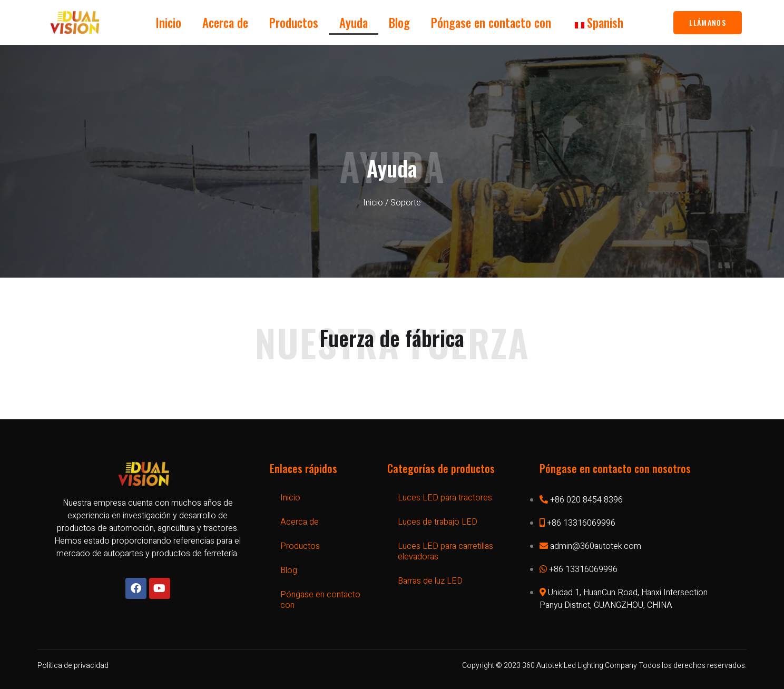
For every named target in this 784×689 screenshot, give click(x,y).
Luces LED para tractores (445, 498)
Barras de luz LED (430, 581)
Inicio (169, 23)
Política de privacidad (73, 666)
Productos (294, 23)
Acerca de (225, 23)
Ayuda (354, 23)
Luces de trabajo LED (438, 522)
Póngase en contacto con (491, 23)
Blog (399, 23)
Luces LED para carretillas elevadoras (445, 552)
